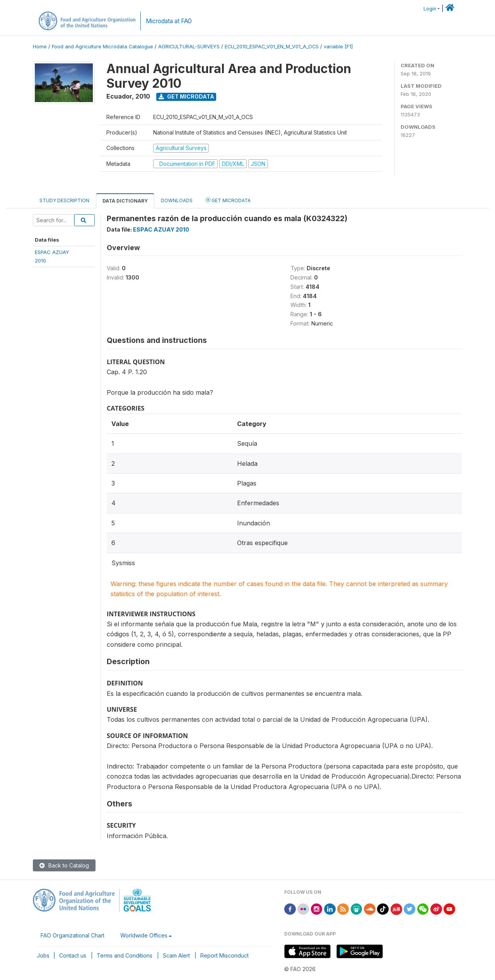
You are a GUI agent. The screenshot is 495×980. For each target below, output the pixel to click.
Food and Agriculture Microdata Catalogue (102, 47)
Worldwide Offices (144, 935)
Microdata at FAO (169, 21)
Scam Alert (176, 955)
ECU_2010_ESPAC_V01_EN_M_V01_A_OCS (272, 47)
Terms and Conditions (125, 955)
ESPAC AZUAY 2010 (161, 229)
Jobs (43, 955)
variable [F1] (338, 47)
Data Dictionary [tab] (125, 201)
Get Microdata (186, 96)
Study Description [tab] (64, 200)
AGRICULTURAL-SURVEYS (189, 47)
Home (40, 47)
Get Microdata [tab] (228, 200)
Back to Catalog (64, 865)
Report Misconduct (224, 955)
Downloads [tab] (177, 200)
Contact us (73, 955)
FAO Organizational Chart (73, 935)
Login (430, 9)
